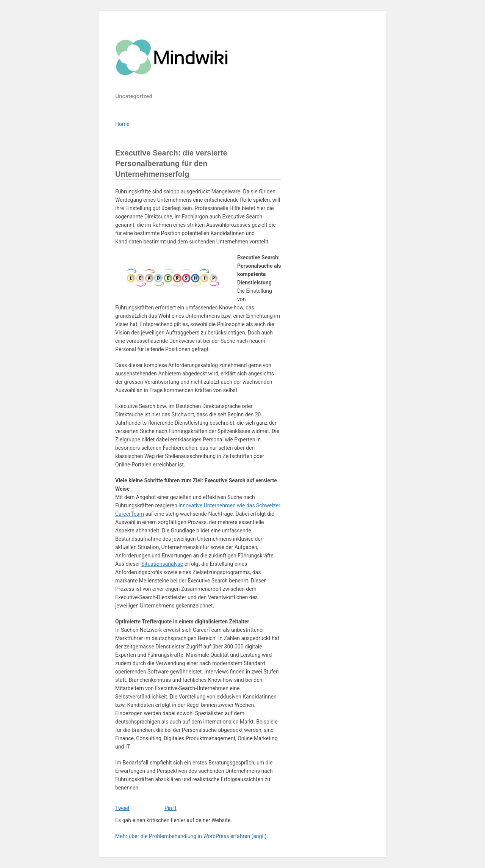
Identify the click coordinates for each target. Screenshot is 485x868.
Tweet (122, 808)
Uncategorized (134, 96)
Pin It (171, 808)
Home (122, 124)
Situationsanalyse (162, 564)
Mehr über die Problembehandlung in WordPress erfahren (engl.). (192, 836)
